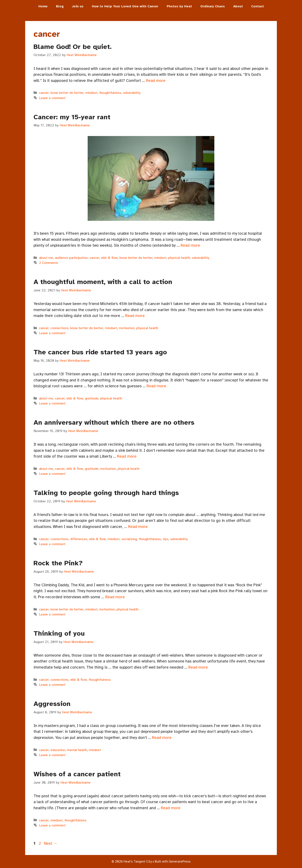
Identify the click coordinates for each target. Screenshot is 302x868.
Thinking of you (59, 633)
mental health (77, 750)
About (238, 6)
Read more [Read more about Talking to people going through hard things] (138, 527)
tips (166, 539)
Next (51, 843)
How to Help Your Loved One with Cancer (125, 6)
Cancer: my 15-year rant (72, 117)
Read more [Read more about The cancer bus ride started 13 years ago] (156, 386)
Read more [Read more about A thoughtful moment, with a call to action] (135, 316)
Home (43, 6)
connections (59, 328)
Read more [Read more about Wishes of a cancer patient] (171, 808)
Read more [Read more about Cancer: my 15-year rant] (190, 245)
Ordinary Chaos (213, 6)
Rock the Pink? (58, 563)
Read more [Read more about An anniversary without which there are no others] (127, 456)
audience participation (71, 258)
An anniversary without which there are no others (114, 422)
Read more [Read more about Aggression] (162, 738)
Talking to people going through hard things (106, 493)
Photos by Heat (179, 6)
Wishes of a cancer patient (77, 774)
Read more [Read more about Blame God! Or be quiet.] (156, 81)
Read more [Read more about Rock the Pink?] (115, 597)
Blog (60, 6)
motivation (127, 328)
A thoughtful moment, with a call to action (103, 282)
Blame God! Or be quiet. (73, 47)
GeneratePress (180, 861)
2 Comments (49, 263)
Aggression (52, 704)
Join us (78, 6)
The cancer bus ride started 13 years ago (100, 352)
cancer (44, 93)
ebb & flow (109, 258)
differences (79, 539)
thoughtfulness (110, 93)
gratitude (92, 398)
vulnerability (132, 93)
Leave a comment (52, 98)
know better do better (67, 93)
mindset (91, 93)
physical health (179, 258)
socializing (129, 539)
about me (46, 258)
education (58, 750)
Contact (258, 6)
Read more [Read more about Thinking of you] (198, 667)
